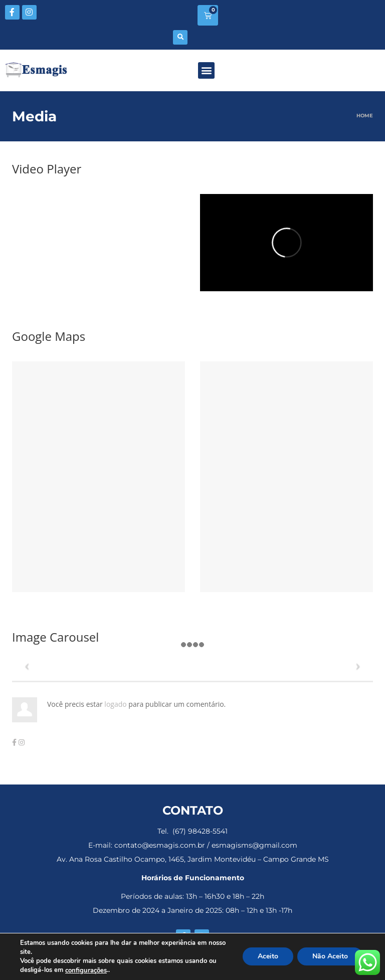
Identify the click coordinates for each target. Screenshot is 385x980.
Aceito (268, 957)
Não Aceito (330, 957)
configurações (86, 970)
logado (116, 704)
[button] (180, 37)
